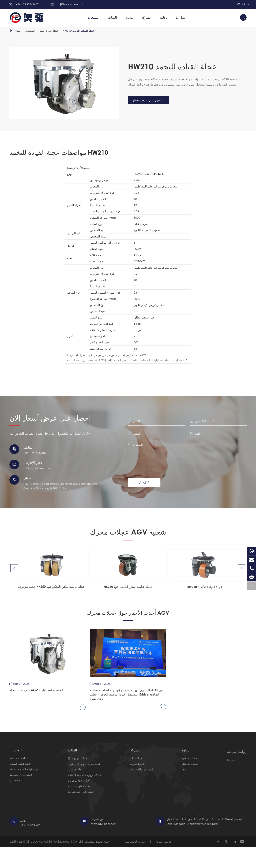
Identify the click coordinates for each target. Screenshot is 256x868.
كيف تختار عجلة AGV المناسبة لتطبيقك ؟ (33, 690)
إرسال (146, 482)
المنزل (17, 31)
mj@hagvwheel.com (71, 4)
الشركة (146, 17)
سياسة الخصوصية (135, 842)
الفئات (112, 17)
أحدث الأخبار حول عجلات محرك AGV (128, 612)
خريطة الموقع (164, 842)
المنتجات (93, 17)
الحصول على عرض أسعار (151, 100)
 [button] (14, 561)
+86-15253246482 (27, 4)
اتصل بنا (181, 17)
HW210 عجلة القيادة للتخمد (78, 31)
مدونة (129, 17)
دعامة (163, 17)
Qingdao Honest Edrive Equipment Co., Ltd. (55, 842)
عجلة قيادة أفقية (49, 31)
